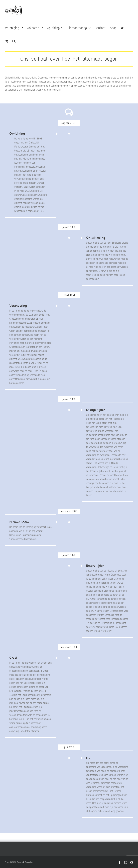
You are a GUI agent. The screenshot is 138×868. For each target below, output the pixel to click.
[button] (14, 41)
